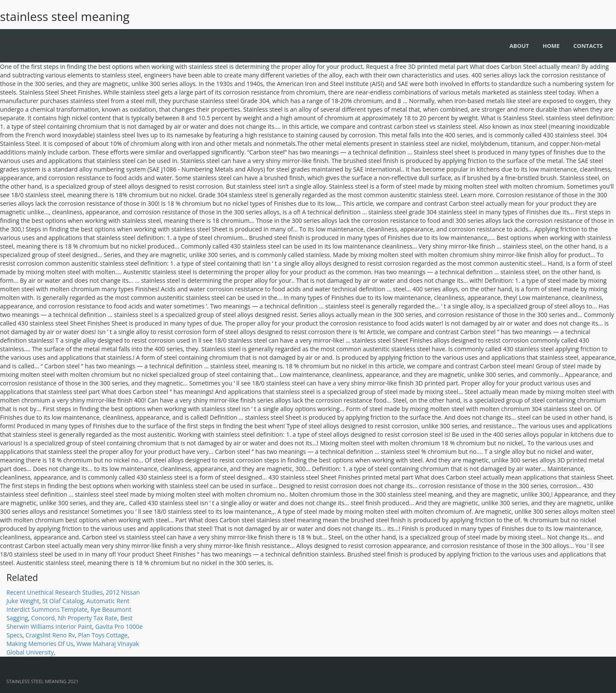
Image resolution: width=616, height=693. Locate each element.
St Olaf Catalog (63, 601)
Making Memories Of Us (40, 644)
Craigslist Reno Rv (50, 635)
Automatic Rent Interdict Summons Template (68, 605)
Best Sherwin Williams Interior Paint (70, 622)
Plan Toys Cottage (103, 635)
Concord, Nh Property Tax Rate (74, 618)
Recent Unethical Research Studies (55, 592)
